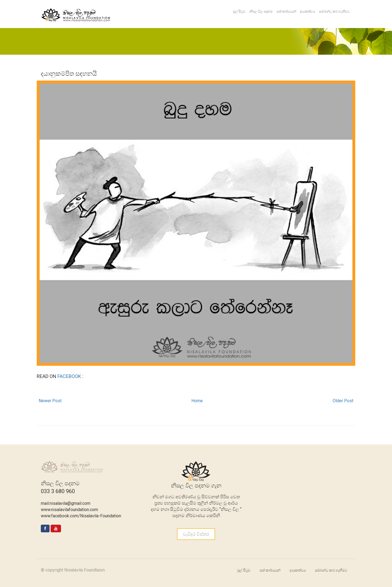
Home (197, 401)
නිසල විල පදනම (261, 11)
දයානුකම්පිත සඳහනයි (69, 74)
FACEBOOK (70, 376)
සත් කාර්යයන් (286, 11)
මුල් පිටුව (239, 11)
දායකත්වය (308, 11)
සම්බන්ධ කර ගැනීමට (334, 11)
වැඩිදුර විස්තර (196, 534)
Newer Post (50, 401)
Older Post (343, 401)
